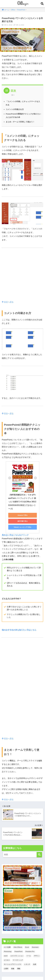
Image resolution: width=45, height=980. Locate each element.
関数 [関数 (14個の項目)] (19, 969)
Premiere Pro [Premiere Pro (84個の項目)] (30, 952)
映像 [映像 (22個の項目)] (13, 969)
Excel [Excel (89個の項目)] (27, 947)
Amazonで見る (22, 515)
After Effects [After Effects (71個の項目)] (18, 947)
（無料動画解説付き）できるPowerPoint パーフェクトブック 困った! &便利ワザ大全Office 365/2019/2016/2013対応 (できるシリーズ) (22, 502)
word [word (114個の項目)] (6, 956)
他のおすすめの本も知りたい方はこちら (19, 630)
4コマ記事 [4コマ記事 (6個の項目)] (7, 947)
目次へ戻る (8, 302)
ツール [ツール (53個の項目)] (29, 956)
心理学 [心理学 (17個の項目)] (6, 969)
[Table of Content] (13, 95)
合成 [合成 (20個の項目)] (35, 964)
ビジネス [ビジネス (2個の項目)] (7, 960)
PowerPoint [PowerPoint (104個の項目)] (18, 952)
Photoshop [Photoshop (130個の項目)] (8, 952)
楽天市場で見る (23, 521)
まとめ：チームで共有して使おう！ (20, 122)
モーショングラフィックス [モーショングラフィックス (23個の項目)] (13, 964)
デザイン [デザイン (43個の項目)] (37, 956)
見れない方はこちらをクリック (15, 535)
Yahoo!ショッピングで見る (22, 527)
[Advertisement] (22, 277)
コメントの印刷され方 (15, 109)
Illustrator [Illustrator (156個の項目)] (35, 947)
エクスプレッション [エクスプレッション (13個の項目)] (17, 956)
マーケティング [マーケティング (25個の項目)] (18, 960)
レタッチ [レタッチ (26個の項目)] (27, 964)
